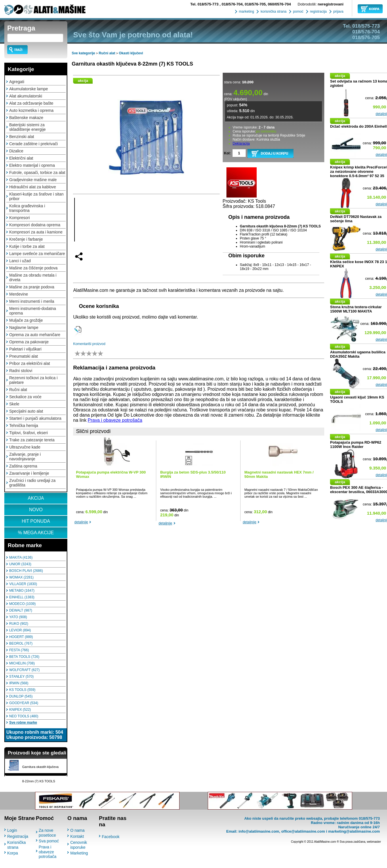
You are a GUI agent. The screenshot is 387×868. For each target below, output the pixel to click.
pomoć (298, 12)
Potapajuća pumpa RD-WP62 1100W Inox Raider (356, 444)
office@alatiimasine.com (303, 831)
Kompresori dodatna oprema (35, 225)
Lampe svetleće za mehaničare (37, 254)
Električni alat (21, 158)
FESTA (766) (19, 650)
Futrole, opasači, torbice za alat (37, 173)
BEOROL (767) (21, 643)
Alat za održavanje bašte (31, 103)
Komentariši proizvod (89, 344)
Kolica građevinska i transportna (27, 208)
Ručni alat (18, 390)
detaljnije (81, 522)
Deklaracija (241, 143)
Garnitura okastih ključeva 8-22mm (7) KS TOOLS (132, 64)
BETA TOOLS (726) (24, 657)
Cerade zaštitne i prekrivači (34, 144)
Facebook (111, 837)
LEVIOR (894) (20, 630)
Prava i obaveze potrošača (115, 420)
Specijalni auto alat (26, 411)
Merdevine (19, 294)
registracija (318, 12)
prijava (338, 12)
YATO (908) (18, 617)
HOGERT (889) (21, 637)
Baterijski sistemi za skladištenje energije (27, 127)
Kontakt (77, 836)
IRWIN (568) (19, 683)
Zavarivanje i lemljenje (29, 473)
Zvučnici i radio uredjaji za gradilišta (32, 483)
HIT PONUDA (36, 521)
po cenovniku (266, 131)
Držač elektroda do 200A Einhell (358, 126)
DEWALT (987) (21, 610)
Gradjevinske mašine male (33, 180)
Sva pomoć (49, 841)
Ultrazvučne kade (25, 447)
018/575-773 (205, 4)
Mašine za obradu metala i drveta (33, 277)
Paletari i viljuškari (25, 349)
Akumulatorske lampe (29, 89)
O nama (77, 830)
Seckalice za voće (25, 397)
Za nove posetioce (47, 833)
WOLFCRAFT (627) (24, 670)
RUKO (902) (19, 624)
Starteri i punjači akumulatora (35, 418)
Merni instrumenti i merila (32, 301)
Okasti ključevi (131, 53)
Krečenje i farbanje (26, 239)
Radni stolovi (21, 371)
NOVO (36, 510)
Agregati (17, 82)
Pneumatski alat (24, 356)
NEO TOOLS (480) (24, 716)
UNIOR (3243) (20, 564)
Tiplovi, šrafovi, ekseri (28, 433)
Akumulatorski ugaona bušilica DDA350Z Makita (358, 354)
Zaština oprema (23, 466)
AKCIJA (36, 498)
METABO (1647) (22, 591)
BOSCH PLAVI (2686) (26, 571)
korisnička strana (273, 12)
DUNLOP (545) (21, 696)
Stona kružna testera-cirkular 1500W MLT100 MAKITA (356, 309)
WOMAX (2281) (21, 577)
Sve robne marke (23, 723)
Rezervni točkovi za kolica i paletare (33, 380)
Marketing (79, 853)
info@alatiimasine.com (259, 831)
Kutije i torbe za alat (27, 246)
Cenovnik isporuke (79, 845)
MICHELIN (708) (22, 663)
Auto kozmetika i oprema (31, 110)
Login (12, 830)
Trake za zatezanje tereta (32, 440)
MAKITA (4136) (21, 557)
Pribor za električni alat (30, 363)
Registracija (18, 836)
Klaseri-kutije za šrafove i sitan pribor (36, 196)
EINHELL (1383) (22, 597)
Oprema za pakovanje (29, 342)
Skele (14, 404)
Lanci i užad (20, 261)
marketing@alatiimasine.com (354, 831)
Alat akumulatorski (26, 96)
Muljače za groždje (26, 320)
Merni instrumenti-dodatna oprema (33, 311)
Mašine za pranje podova (32, 287)
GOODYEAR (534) (24, 703)
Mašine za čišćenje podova (33, 268)
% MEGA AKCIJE (36, 533)
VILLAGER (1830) (23, 584)
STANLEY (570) (21, 677)
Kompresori (20, 218)
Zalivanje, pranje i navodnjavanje (25, 457)
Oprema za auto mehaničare (35, 335)
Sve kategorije (83, 53)
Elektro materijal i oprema (32, 165)
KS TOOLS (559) (22, 690)
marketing (246, 12)
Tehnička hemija (24, 426)
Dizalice (16, 151)
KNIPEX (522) (20, 710)
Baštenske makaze (26, 118)
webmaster (374, 842)
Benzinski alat (22, 137)
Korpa (13, 853)
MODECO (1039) (22, 604)
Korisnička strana (17, 845)
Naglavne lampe (24, 327)
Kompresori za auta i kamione (36, 232)
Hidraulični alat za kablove (33, 187)
